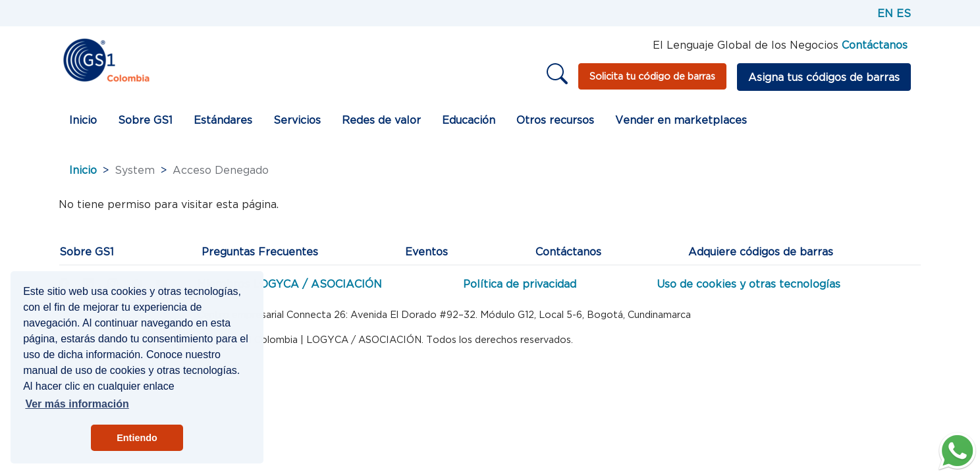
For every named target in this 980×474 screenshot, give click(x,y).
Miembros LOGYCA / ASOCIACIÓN (289, 284)
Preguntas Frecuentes (260, 251)
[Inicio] (106, 59)
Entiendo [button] (137, 438)
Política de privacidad (520, 284)
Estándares (223, 120)
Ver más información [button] (77, 404)
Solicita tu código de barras (652, 76)
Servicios (297, 120)
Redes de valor (381, 120)
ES (904, 13)
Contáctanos (568, 251)
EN (885, 13)
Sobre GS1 (145, 120)
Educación (469, 120)
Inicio (83, 120)
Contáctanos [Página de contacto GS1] (875, 45)
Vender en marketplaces (681, 120)
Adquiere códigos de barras (761, 251)
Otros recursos (555, 120)
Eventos (426, 251)
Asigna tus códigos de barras (824, 77)
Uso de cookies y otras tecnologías (749, 284)
